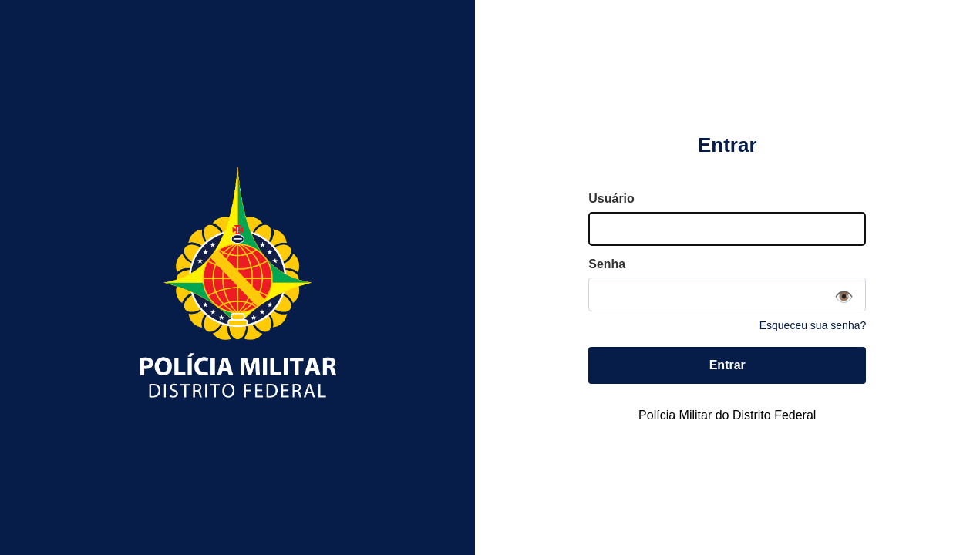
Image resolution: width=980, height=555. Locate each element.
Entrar (727, 365)
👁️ (844, 297)
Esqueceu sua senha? (813, 325)
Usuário (611, 198)
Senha (607, 264)
